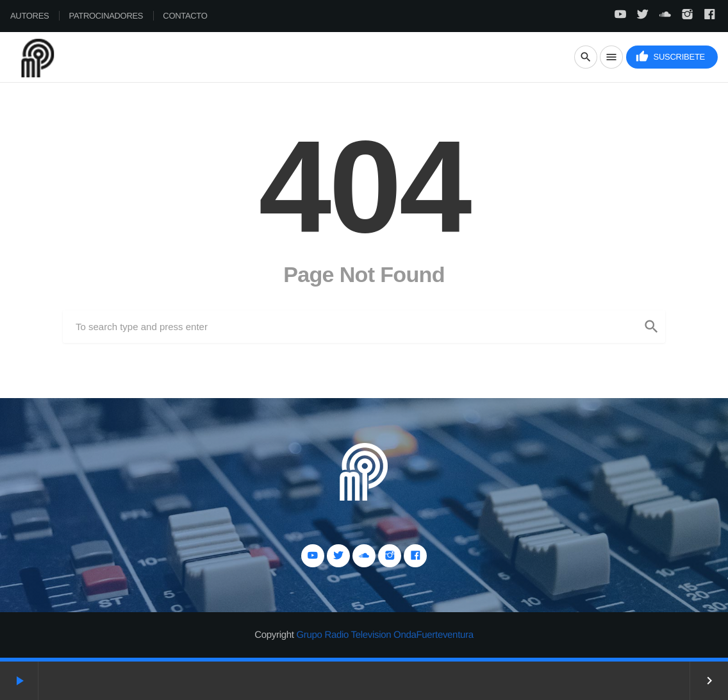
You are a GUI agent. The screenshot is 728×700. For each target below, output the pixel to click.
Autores (29, 16)
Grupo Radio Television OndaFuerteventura (385, 635)
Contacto (185, 16)
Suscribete (670, 57)
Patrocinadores (106, 16)
